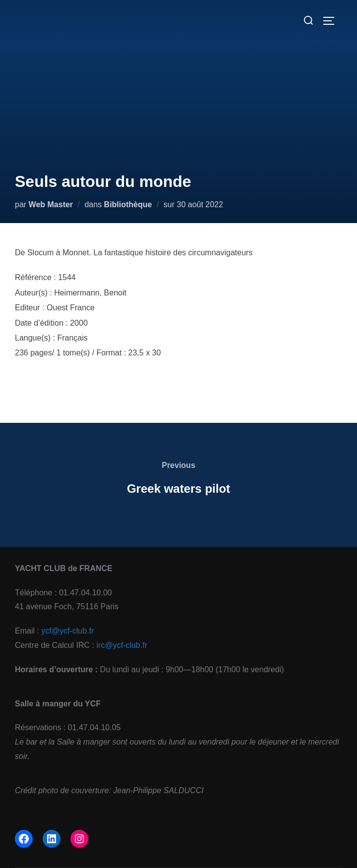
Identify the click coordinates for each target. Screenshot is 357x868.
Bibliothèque (128, 204)
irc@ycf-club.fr (122, 645)
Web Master (51, 204)
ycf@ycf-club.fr (67, 631)
